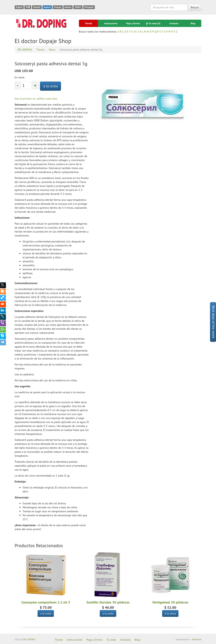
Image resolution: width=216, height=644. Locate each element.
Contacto (174, 23)
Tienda (89, 23)
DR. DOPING (29, 639)
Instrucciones (111, 23)
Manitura (197, 639)
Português (89, 7)
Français (58, 7)
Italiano (68, 7)
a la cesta (50, 86)
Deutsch (37, 7)
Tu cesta (153, 23)
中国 (28, 7)
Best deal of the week (214, 322)
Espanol (47, 7)
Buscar (195, 7)
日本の (78, 7)
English (19, 7)
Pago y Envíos (133, 23)
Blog (193, 23)
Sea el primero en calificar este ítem (36, 99)
